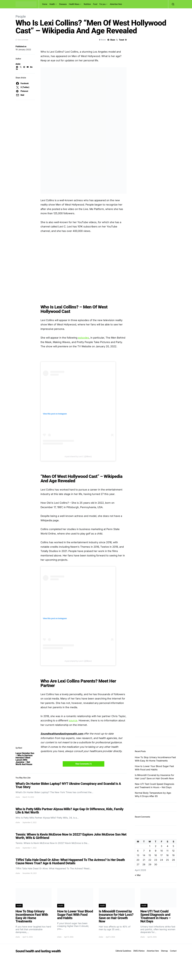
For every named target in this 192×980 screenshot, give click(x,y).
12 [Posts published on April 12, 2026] (173, 851)
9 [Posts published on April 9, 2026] (156, 851)
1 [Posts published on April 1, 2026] (150, 846)
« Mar (138, 875)
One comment (23, 40)
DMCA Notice (139, 951)
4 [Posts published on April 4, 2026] (167, 846)
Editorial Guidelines (123, 951)
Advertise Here (116, 4)
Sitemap (164, 951)
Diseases (63, 4)
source (73, 720)
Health (52, 4)
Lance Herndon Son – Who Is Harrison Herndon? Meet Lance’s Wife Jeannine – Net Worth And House (25, 759)
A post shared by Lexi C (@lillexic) (78, 456)
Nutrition (87, 4)
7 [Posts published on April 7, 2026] (144, 851)
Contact (173, 951)
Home (45, 4)
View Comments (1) (84, 764)
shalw (18, 64)
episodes (84, 338)
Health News (74, 4)
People (21, 17)
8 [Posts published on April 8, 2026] (150, 851)
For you (103, 4)
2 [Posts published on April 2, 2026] (156, 846)
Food (95, 4)
